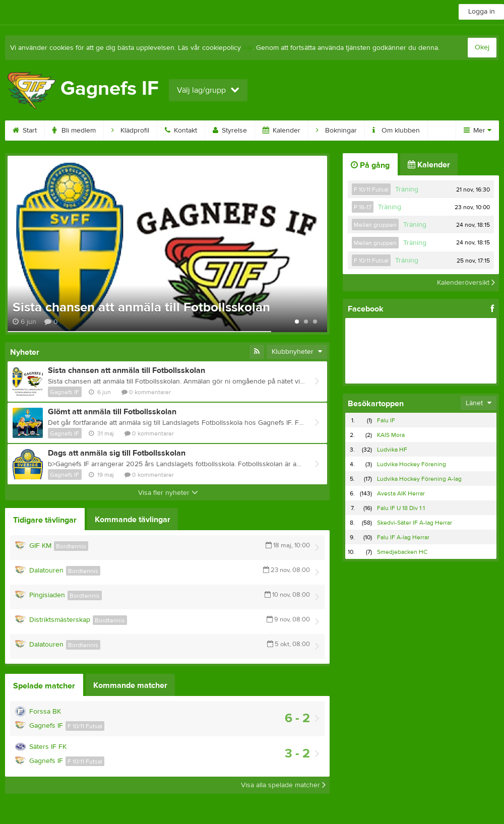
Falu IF (386, 420)
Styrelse (230, 131)
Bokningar (336, 131)
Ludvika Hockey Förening (412, 464)
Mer (478, 131)
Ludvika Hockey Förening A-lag (419, 479)
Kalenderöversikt (466, 283)
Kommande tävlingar (133, 520)
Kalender (281, 131)
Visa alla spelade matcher (283, 785)
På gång (370, 165)
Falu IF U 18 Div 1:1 (401, 508)
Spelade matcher (44, 686)
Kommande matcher (130, 685)
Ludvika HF (392, 450)
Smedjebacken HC (402, 552)
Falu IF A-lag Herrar (403, 537)
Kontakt (181, 131)
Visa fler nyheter (168, 493)
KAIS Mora (391, 435)
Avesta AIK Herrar (401, 493)
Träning (407, 189)
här (248, 48)
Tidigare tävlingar (45, 520)
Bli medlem (74, 131)
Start (25, 131)
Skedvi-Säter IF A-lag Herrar (415, 523)
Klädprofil (130, 131)
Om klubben (396, 131)
